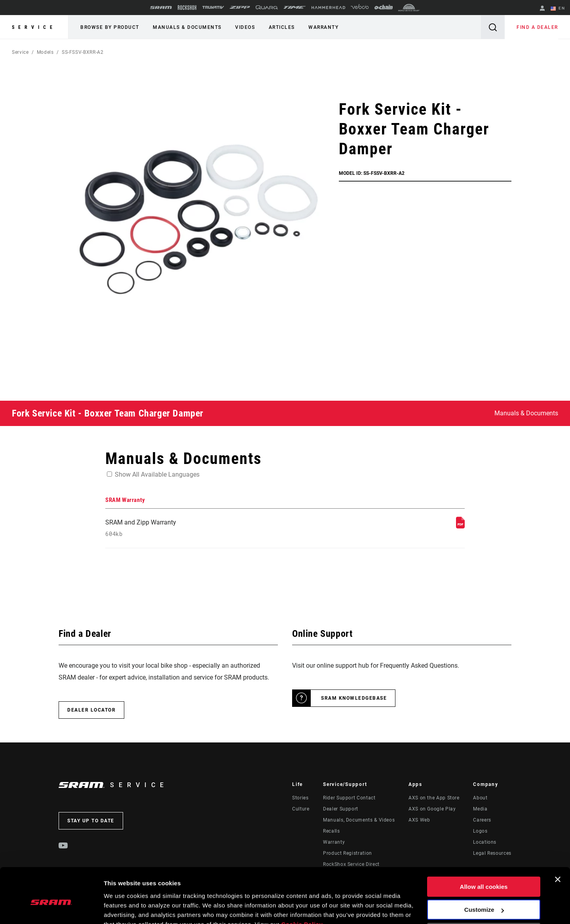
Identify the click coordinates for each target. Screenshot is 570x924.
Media (480, 809)
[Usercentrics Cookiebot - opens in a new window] (51, 909)
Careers (482, 820)
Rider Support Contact (349, 798)
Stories (300, 798)
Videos (245, 27)
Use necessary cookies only (484, 895)
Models (45, 52)
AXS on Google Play (432, 809)
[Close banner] (558, 842)
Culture (301, 809)
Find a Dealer (538, 27)
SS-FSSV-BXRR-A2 (83, 52)
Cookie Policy (302, 887)
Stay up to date (91, 821)
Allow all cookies (484, 849)
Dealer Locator (91, 710)
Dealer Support (341, 809)
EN (558, 9)
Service (34, 27)
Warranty (323, 27)
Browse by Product (110, 27)
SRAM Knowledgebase (354, 699)
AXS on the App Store (434, 798)
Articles (281, 27)
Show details (122, 908)
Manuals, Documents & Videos (359, 820)
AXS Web (419, 820)
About (480, 798)
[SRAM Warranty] (460, 526)
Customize (484, 872)
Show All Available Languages (157, 474)
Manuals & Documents (187, 27)
